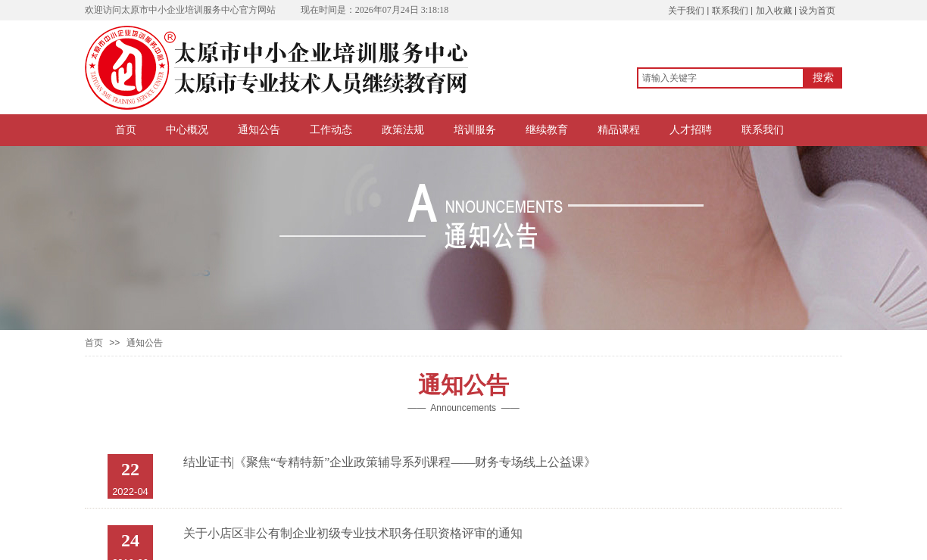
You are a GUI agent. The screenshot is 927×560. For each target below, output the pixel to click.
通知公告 (259, 130)
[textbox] (721, 78)
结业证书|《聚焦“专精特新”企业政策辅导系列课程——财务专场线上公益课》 (390, 462)
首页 (126, 130)
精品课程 (619, 130)
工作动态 (331, 130)
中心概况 (187, 130)
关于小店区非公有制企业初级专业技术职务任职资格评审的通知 (353, 533)
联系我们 (763, 130)
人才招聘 (691, 130)
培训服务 (475, 130)
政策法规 (403, 130)
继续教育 (547, 130)
